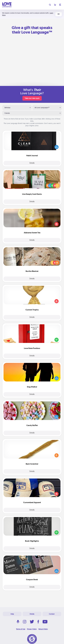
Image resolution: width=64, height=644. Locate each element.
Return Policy (43, 629)
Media (32, 614)
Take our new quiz (32, 98)
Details (32, 163)
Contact (52, 614)
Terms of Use (21, 629)
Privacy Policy (32, 629)
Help (12, 614)
